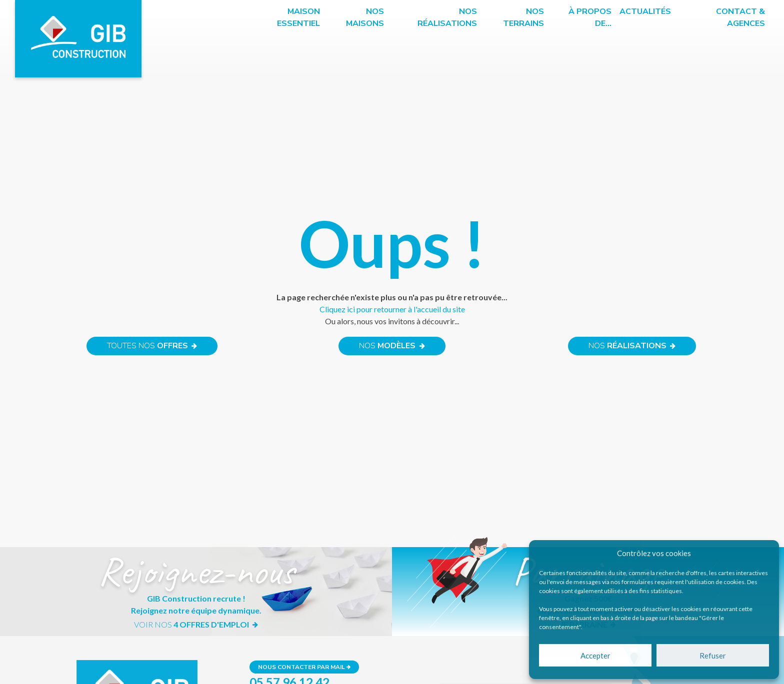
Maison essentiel (298, 17)
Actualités (645, 11)
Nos (392, 346)
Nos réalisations (447, 17)
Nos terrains (523, 17)
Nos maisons (365, 17)
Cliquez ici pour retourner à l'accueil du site (392, 309)
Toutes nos (152, 346)
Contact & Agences (740, 17)
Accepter (595, 656)
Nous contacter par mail (304, 667)
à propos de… (590, 17)
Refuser (713, 656)
